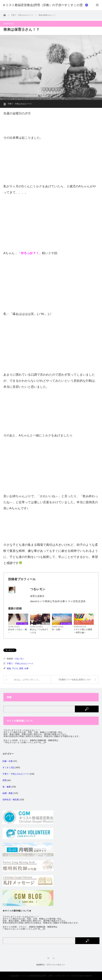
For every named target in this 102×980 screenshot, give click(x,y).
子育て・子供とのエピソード (20, 104)
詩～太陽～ (57, 629)
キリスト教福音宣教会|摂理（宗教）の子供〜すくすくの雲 (48, 976)
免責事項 (40, 965)
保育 (21, 668)
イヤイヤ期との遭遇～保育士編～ (83, 631)
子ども (15, 668)
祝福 (9, 668)
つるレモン (19, 659)
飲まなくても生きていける (39, 631)
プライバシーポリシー (56, 965)
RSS (54, 958)
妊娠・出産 (8, 761)
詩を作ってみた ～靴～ (18, 631)
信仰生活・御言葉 (11, 800)
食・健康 (46, 624)
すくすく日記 (22, 624)
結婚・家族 (8, 793)
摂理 (5, 780)
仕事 (26, 668)
